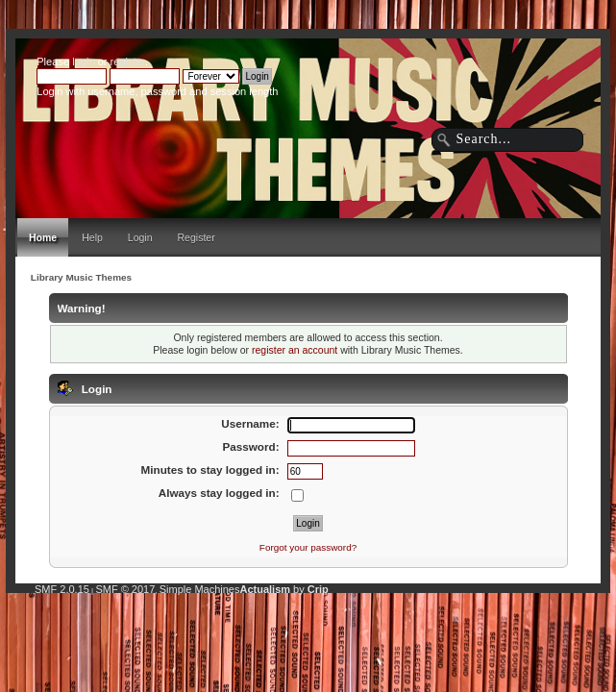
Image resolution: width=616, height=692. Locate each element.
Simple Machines (200, 589)
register (128, 62)
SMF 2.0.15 (62, 589)
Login (140, 237)
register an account (295, 350)
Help (92, 237)
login (83, 62)
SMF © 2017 (125, 589)
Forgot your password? (308, 547)
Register (197, 237)
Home (43, 237)
